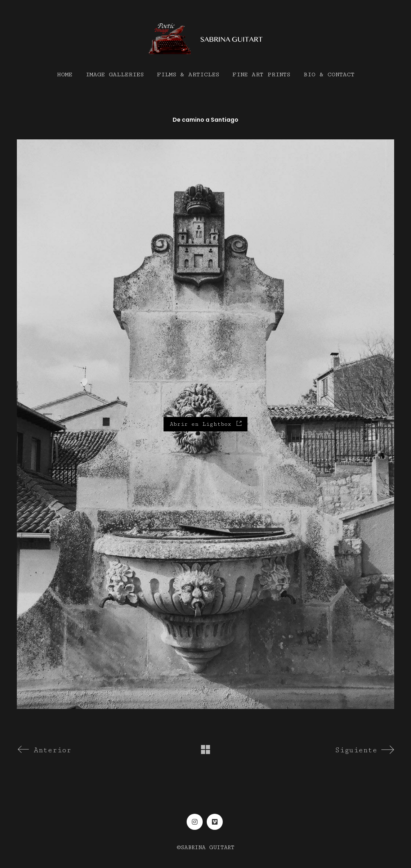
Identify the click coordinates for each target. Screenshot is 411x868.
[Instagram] (195, 822)
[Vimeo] (215, 822)
